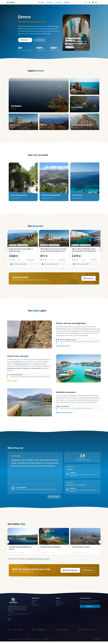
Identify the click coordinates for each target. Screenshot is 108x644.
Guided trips (41, 2)
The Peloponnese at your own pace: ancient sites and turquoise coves (54, 250)
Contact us (89, 278)
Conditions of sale (12, 642)
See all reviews (54, 499)
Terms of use (21, 642)
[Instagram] (9, 622)
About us (67, 2)
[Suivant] (100, 249)
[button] (93, 2)
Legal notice (28, 642)
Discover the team (70, 573)
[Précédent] (7, 249)
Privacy (34, 642)
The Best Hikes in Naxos (81, 549)
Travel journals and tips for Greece (38, 561)
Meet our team (13, 382)
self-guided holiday (21, 365)
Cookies (39, 642)
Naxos (68, 40)
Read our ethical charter (65, 415)
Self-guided (50, 2)
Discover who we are (64, 346)
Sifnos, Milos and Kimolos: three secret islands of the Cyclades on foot (84, 251)
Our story (40, 40)
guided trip (17, 363)
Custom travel (59, 2)
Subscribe (90, 609)
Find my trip (25, 40)
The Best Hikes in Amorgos (50, 549)
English (47, 642)
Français (47, 639)
